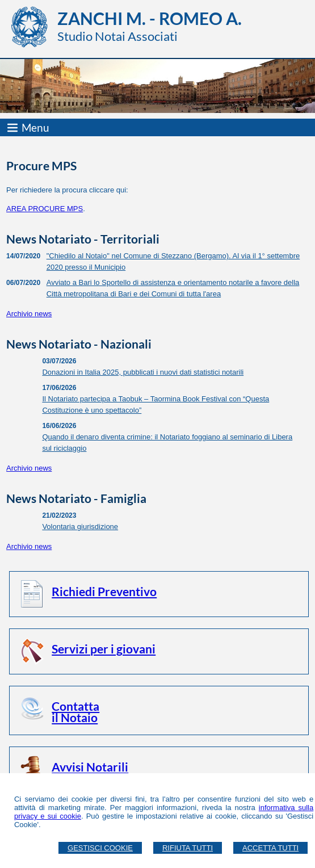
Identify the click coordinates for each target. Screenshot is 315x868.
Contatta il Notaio (75, 712)
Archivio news (29, 314)
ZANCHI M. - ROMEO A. (150, 18)
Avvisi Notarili (90, 767)
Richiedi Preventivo (104, 591)
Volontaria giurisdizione (80, 527)
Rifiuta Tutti (188, 848)
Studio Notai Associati (117, 36)
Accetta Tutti (270, 848)
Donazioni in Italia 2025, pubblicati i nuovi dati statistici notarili (143, 372)
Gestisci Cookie (100, 848)
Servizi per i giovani (104, 649)
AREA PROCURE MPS (45, 209)
